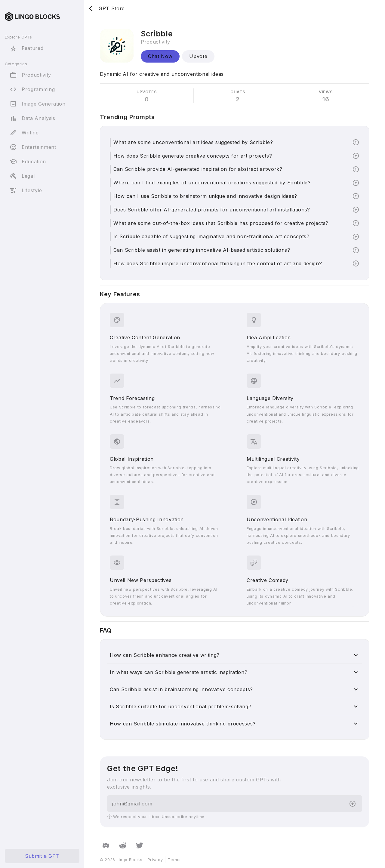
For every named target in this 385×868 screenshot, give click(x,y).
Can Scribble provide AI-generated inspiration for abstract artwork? (198, 169)
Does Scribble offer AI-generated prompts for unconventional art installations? (212, 210)
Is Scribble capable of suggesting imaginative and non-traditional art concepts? (211, 236)
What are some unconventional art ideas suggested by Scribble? (193, 142)
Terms (174, 860)
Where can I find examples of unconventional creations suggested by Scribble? (212, 183)
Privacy (155, 860)
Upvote (198, 56)
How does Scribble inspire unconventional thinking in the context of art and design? (218, 263)
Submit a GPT (42, 856)
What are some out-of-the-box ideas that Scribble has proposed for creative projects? (221, 223)
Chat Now (160, 56)
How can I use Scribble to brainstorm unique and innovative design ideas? (205, 196)
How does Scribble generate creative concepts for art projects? (193, 156)
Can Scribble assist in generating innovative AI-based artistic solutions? (202, 250)
